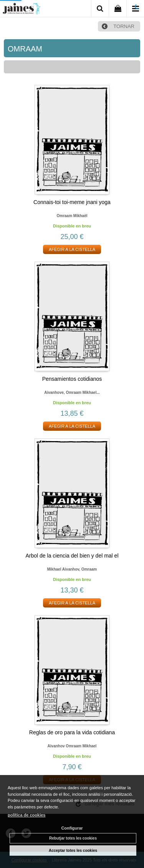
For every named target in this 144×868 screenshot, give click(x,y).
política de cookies (26, 815)
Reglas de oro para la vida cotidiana (72, 732)
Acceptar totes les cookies (73, 851)
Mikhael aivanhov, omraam (72, 569)
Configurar (72, 828)
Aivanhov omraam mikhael (72, 746)
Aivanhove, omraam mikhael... (72, 393)
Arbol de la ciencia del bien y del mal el (72, 556)
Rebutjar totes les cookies (73, 838)
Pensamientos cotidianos (72, 379)
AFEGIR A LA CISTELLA (72, 249)
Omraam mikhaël (72, 216)
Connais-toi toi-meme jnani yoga (72, 202)
